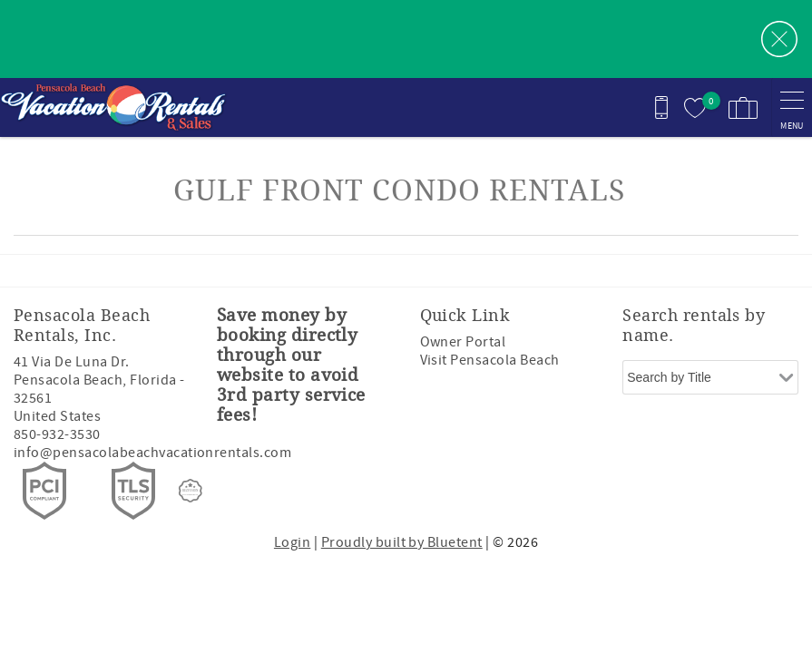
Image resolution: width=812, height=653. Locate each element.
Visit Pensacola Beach (490, 360)
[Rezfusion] (191, 491)
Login (292, 542)
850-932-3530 (57, 434)
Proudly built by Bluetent (402, 542)
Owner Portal (463, 342)
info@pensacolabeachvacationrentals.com (152, 453)
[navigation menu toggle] (792, 107)
